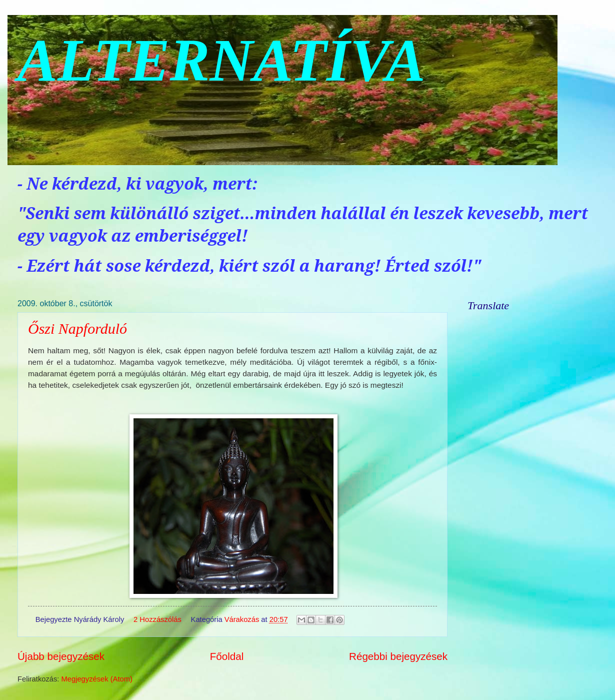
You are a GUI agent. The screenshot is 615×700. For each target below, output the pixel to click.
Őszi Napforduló (77, 328)
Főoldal (227, 656)
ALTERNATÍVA (221, 60)
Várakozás (242, 619)
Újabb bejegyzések (61, 656)
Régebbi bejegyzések (398, 656)
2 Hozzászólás (157, 619)
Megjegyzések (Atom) (97, 679)
